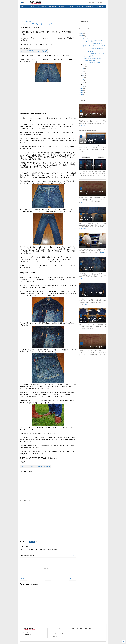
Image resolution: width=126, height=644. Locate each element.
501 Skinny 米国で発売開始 (89, 57)
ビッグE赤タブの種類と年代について (91, 60)
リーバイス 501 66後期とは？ (91, 347)
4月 (83, 80)
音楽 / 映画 (52, 7)
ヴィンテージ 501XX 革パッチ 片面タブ (91, 62)
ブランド (32, 7)
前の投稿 (72, 579)
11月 (84, 64)
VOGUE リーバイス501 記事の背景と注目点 (92, 59)
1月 (83, 87)
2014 (82, 91)
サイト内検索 (55, 633)
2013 (82, 93)
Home (24, 7)
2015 (82, 89)
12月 (84, 37)
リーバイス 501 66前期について (90, 52)
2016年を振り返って (87, 39)
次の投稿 (23, 579)
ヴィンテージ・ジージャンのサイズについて (92, 44)
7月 (83, 73)
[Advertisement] (63, 14)
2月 (83, 84)
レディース (79, 7)
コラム (71, 7)
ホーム (48, 579)
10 (82, 343)
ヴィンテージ (42, 7)
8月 (83, 71)
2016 (82, 35)
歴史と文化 (62, 7)
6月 (83, 76)
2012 (82, 95)
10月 (84, 67)
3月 (83, 82)
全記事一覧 (89, 7)
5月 (83, 78)
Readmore (83, 125)
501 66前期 (29, 21)
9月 (83, 69)
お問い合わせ (99, 7)
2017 (82, 33)
